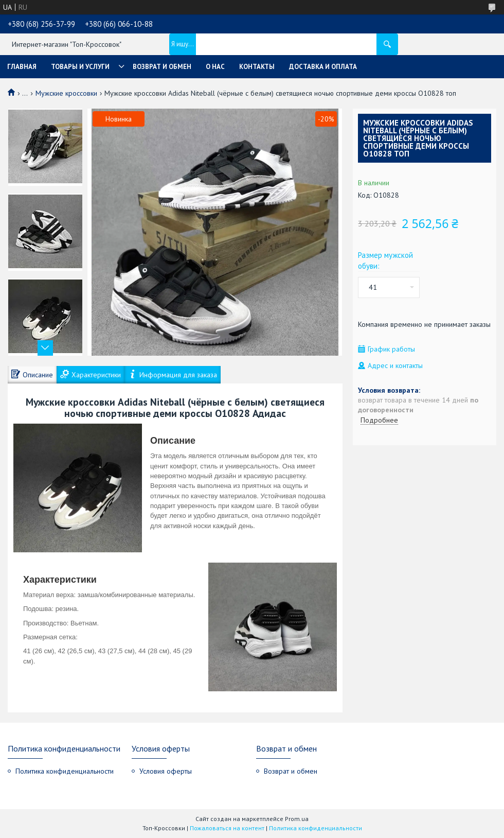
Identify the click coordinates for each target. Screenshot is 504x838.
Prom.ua (297, 819)
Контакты (257, 67)
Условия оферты (166, 771)
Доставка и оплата (323, 67)
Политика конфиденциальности (65, 771)
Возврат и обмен (162, 67)
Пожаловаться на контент (227, 828)
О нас (215, 67)
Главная (22, 67)
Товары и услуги (80, 67)
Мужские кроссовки (66, 93)
